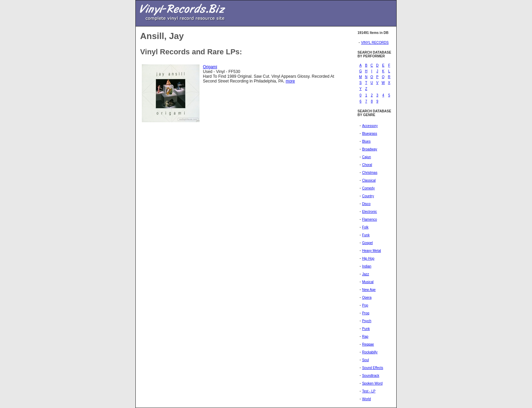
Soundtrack (371, 376)
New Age (369, 290)
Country (368, 196)
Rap (365, 337)
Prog (366, 313)
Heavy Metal (372, 251)
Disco (366, 204)
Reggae (368, 344)
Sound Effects (373, 368)
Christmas (370, 173)
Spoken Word (372, 383)
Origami (210, 67)
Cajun (366, 157)
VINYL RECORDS (375, 43)
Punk (366, 329)
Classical (369, 180)
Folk (365, 227)
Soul (365, 360)
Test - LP (369, 391)
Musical (368, 282)
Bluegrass (369, 134)
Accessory (370, 126)
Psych (367, 321)
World (366, 399)
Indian (367, 266)
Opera (367, 298)
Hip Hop (368, 258)
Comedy (368, 188)
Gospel (367, 243)
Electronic (369, 212)
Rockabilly (370, 352)
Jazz (366, 274)
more (290, 81)
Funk (366, 235)
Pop (365, 305)
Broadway (369, 149)
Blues (366, 141)
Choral (367, 165)
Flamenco (369, 219)
